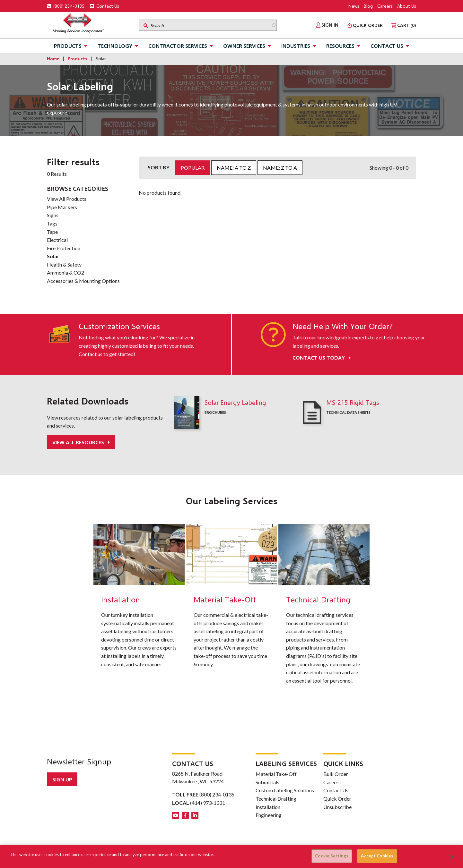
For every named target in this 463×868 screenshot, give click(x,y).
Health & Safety (64, 264)
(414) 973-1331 (208, 803)
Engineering (269, 815)
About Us (407, 6)
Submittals (267, 782)
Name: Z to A (280, 168)
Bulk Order (336, 774)
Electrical (57, 240)
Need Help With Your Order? (343, 326)
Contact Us (105, 6)
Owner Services (244, 46)
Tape (52, 232)
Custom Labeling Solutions (285, 790)
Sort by (159, 167)
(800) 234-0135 (66, 6)
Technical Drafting (276, 799)
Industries (296, 46)
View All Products (67, 199)
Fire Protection (64, 248)
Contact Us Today (322, 357)
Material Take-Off (276, 774)
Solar (53, 256)
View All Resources (79, 442)
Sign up (62, 779)
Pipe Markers (62, 207)
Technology (115, 46)
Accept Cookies (377, 856)
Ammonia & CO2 (66, 272)
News (354, 6)
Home (53, 59)
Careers (385, 6)
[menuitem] (327, 25)
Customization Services (119, 326)
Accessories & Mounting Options (83, 281)
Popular (193, 168)
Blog (368, 6)
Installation (268, 807)
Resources (340, 46)
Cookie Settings (332, 856)
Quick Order (337, 799)
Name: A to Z (234, 168)
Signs (53, 215)
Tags (52, 223)
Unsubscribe (337, 807)
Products (68, 46)
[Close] (452, 857)
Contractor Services (178, 46)
